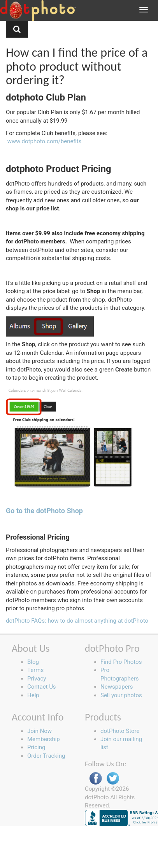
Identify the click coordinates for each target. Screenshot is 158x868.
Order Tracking (46, 756)
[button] (17, 29)
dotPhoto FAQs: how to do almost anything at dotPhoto (77, 621)
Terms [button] (35, 670)
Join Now (39, 731)
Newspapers (117, 687)
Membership (44, 739)
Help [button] (33, 695)
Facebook (96, 779)
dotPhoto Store (120, 731)
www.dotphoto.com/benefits (45, 141)
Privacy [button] (37, 679)
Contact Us (42, 687)
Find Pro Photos (121, 662)
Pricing (36, 747)
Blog (33, 662)
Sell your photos (121, 695)
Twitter (113, 779)
